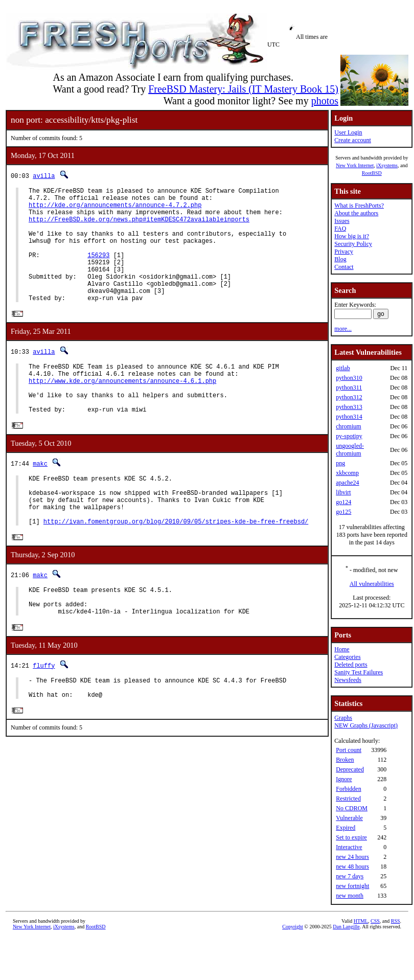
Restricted (348, 799)
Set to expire (351, 837)
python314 (349, 417)
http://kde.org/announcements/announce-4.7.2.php (115, 209)
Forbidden (348, 789)
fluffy (44, 719)
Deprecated (350, 769)
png (340, 463)
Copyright (293, 927)
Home (342, 649)
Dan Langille (346, 927)
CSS (375, 921)
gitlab (343, 368)
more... (343, 329)
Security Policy (353, 244)
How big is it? (352, 236)
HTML (361, 921)
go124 (343, 502)
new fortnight (352, 886)
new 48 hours (352, 867)
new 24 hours (352, 857)
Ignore (344, 779)
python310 (349, 378)
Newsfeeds (348, 680)
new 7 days (350, 876)
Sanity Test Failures (359, 672)
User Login (348, 132)
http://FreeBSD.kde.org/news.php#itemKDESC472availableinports (139, 227)
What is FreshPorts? (359, 206)
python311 (349, 388)
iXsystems (387, 165)
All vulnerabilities (372, 584)
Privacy (344, 252)
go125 (343, 512)
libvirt (343, 492)
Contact (344, 267)
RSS (396, 921)
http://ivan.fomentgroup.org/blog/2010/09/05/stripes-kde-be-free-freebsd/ (176, 568)
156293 (98, 270)
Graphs (343, 718)
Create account (353, 140)
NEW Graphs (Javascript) (366, 725)
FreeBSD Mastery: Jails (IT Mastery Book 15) (243, 89)
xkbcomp (347, 473)
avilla (44, 176)
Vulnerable (349, 818)
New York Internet (355, 165)
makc (40, 499)
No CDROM (352, 808)
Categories (347, 657)
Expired (346, 828)
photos (325, 101)
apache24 (347, 483)
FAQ (340, 229)
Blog (340, 259)
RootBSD (372, 173)
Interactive (349, 847)
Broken (345, 760)
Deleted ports (351, 665)
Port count (349, 750)
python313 (349, 407)
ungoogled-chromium (350, 450)
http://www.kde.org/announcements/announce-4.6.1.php (122, 410)
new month (350, 896)
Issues (342, 221)
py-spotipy (349, 436)
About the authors (356, 213)
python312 (349, 397)
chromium (348, 426)
